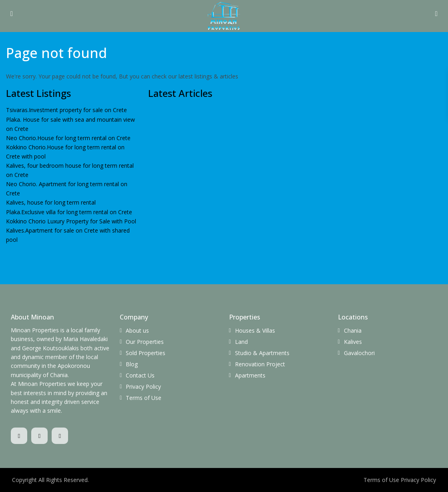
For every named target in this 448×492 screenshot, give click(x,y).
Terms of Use (144, 398)
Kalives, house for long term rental (51, 202)
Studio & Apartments (262, 353)
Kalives (353, 342)
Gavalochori (359, 353)
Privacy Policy (143, 387)
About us (137, 330)
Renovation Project (260, 364)
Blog (132, 364)
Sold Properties (146, 353)
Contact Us (140, 375)
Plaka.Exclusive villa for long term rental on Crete (69, 212)
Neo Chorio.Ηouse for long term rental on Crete (68, 138)
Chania (353, 330)
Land (241, 342)
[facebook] (19, 436)
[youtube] (60, 436)
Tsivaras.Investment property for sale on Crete (66, 110)
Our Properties (145, 342)
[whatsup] (39, 436)
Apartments (250, 375)
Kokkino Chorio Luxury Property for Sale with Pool (71, 221)
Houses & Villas (255, 330)
